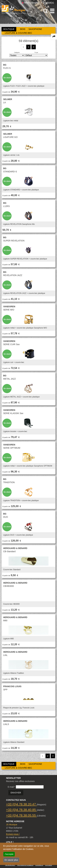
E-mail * (11, 787)
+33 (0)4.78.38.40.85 (21, 810)
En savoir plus (11, 860)
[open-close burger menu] (52, 11)
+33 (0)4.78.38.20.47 (21, 804)
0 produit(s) (47, 3)
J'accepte (9, 854)
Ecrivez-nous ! (13, 834)
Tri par (36, 52)
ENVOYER (16, 793)
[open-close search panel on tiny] (45, 11)
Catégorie (17, 52)
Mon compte (31, 3)
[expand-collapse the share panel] (54, 37)
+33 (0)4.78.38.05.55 (21, 815)
